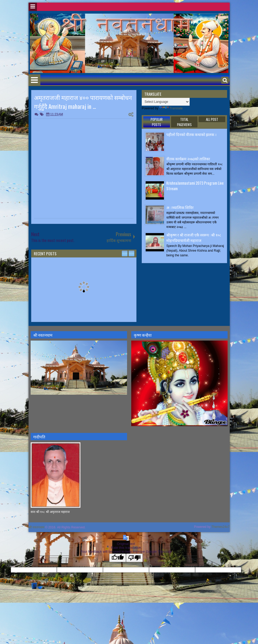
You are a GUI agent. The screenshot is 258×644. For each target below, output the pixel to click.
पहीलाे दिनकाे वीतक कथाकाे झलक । (191, 134)
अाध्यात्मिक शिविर (180, 207)
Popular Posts (157, 122)
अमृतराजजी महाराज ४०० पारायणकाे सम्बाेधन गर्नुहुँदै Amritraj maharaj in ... (83, 102)
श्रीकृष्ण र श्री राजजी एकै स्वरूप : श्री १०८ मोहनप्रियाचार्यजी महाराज (194, 238)
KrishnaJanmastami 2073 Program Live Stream (195, 186)
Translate (171, 108)
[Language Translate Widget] (166, 102)
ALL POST (212, 119)
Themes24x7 (220, 527)
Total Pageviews (184, 122)
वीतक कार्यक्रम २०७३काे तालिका (188, 159)
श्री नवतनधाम (36, 527)
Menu (33, 7)
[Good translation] (118, 558)
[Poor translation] (134, 558)
